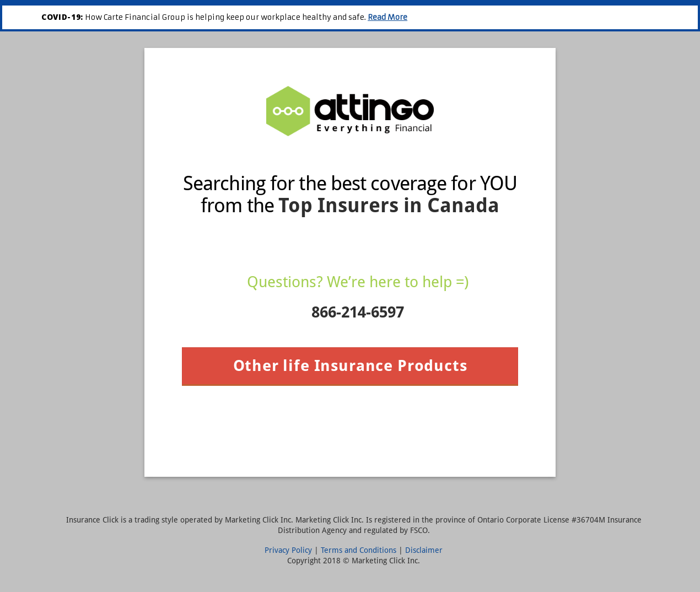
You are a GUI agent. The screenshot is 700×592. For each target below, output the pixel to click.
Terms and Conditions (359, 550)
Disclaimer (424, 550)
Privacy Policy (288, 550)
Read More (387, 17)
